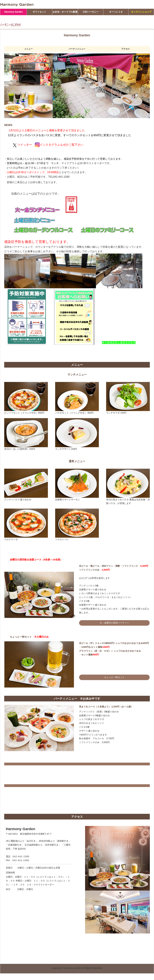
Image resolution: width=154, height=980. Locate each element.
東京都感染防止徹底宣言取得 (119, 343)
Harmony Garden (13, 12)
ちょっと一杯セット (114, 677)
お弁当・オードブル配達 (65, 12)
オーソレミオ (116, 12)
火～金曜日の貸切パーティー (114, 623)
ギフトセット (39, 12)
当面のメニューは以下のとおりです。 (36, 194)
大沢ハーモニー (91, 12)
